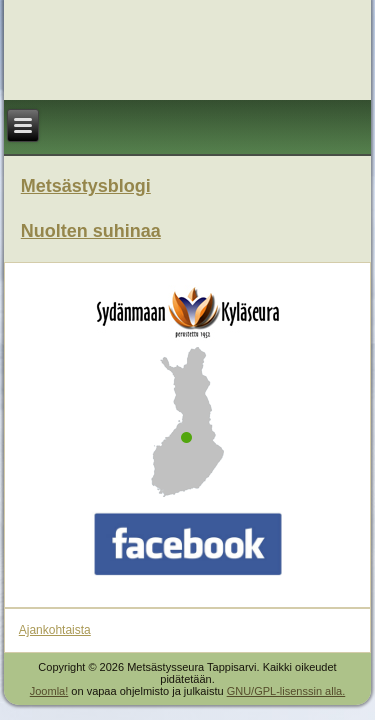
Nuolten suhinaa (91, 231)
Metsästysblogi (86, 186)
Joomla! (49, 691)
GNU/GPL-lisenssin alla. (286, 691)
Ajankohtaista (55, 630)
